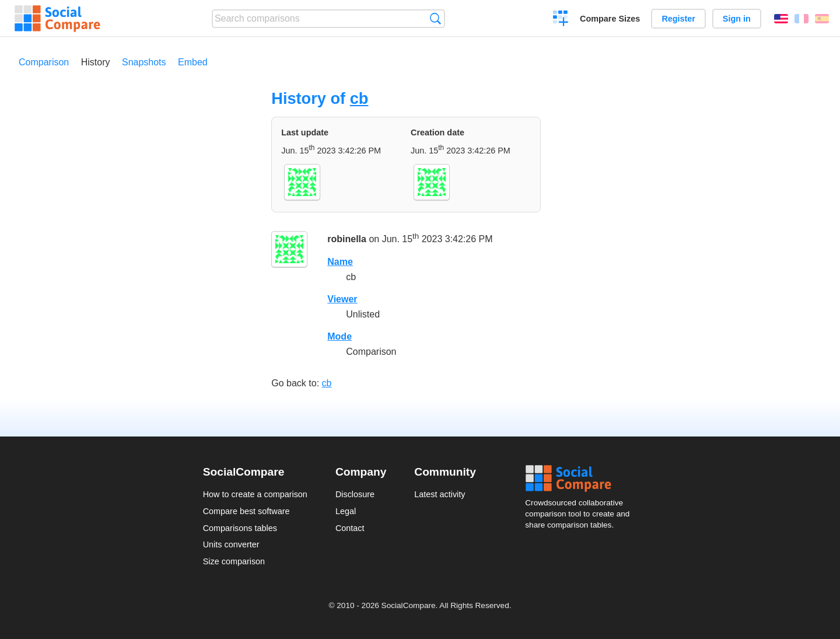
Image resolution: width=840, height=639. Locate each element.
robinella (347, 240)
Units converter (231, 544)
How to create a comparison (255, 494)
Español (822, 19)
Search (435, 18)
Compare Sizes (610, 19)
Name (340, 262)
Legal (346, 511)
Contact (350, 528)
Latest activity (440, 494)
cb (359, 98)
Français (801, 19)
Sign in (737, 19)
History (96, 62)
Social (581, 479)
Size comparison (234, 561)
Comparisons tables (240, 528)
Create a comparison (561, 20)
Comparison (44, 62)
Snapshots (144, 62)
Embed (193, 62)
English (781, 19)
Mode (339, 336)
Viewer (342, 299)
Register (678, 19)
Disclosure (355, 494)
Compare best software (246, 511)
